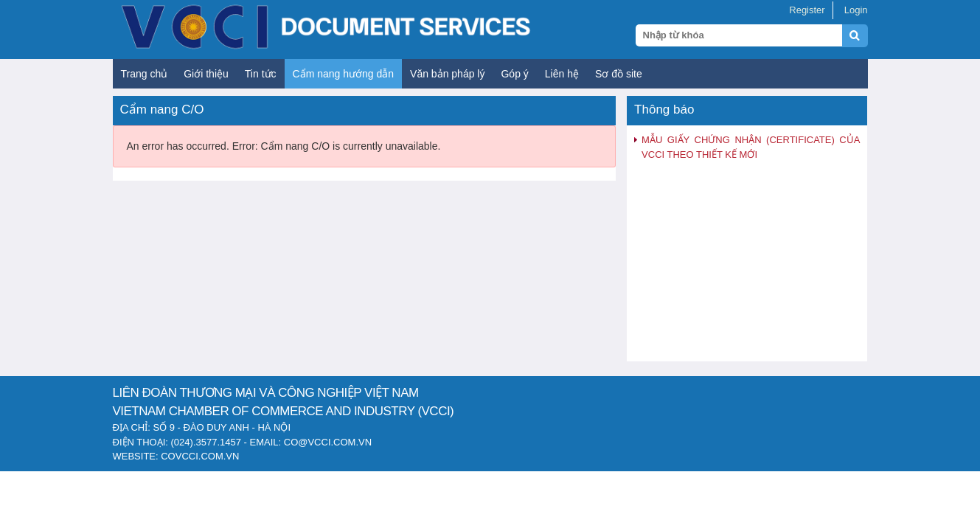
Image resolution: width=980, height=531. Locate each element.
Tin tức (261, 74)
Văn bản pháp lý (447, 74)
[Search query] (739, 35)
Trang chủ (145, 74)
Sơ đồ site (619, 74)
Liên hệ (562, 74)
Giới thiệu (206, 74)
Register (807, 10)
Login (856, 10)
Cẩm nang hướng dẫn (344, 74)
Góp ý (514, 74)
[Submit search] (862, 44)
